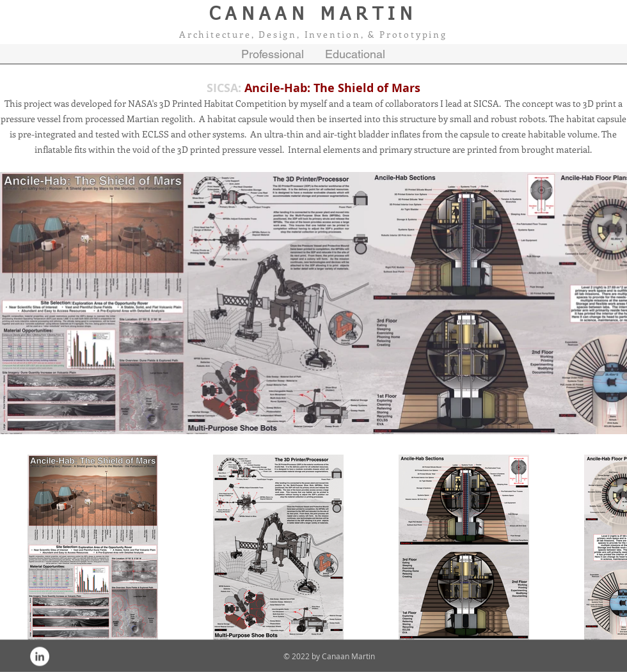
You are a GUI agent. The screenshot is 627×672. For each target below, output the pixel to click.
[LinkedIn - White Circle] (40, 657)
